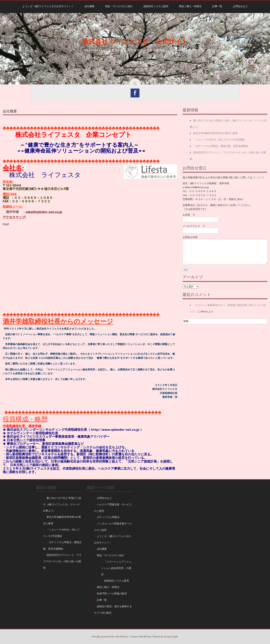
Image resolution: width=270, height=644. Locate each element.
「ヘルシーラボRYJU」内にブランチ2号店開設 (219, 140)
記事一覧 (217, 6)
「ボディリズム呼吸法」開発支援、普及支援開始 (221, 146)
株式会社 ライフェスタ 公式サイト (135, 41)
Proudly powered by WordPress (110, 636)
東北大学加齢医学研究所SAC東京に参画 (215, 133)
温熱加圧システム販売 (156, 6)
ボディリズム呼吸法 (108, 517)
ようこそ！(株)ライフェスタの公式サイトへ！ (48, 6)
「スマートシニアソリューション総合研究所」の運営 (116, 568)
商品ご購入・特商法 (190, 6)
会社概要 (90, 6)
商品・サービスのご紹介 (119, 6)
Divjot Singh (171, 636)
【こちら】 (259, 177)
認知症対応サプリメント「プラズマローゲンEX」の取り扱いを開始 (62, 561)
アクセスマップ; (14, 217)
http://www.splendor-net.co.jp (115, 430)
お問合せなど (240, 6)
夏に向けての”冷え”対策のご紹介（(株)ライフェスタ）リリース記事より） (62, 504)
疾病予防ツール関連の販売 (112, 593)
